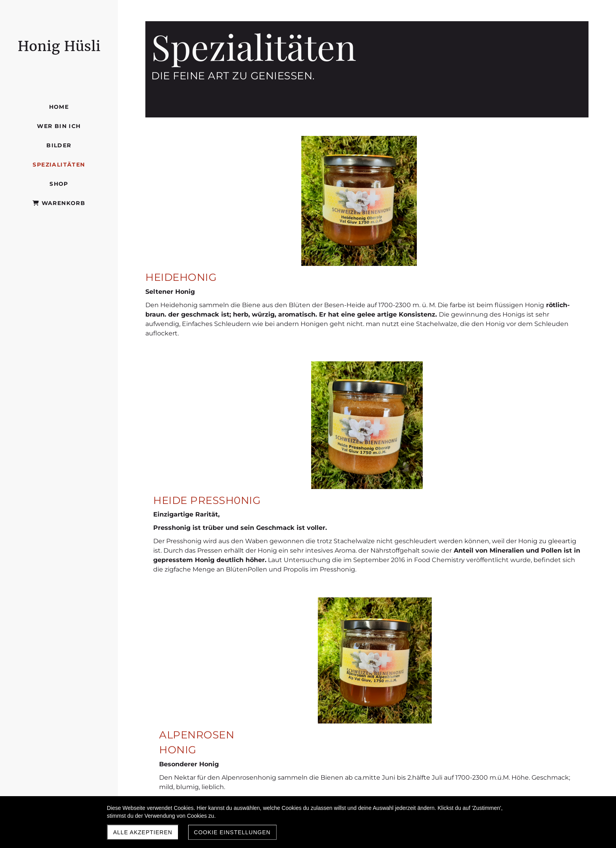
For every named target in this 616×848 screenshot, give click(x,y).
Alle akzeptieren (143, 832)
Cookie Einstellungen (232, 832)
